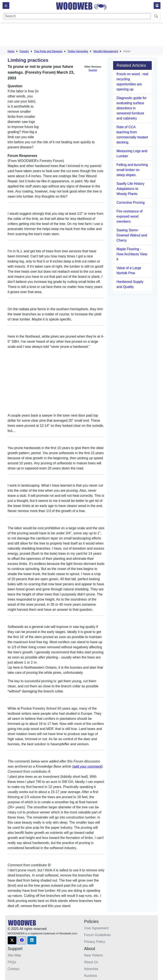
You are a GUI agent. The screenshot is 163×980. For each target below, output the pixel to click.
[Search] (77, 16)
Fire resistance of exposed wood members (130, 216)
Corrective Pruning (131, 203)
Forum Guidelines (97, 935)
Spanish (93, 70)
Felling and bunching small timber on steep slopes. (132, 170)
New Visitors (93, 955)
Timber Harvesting (78, 51)
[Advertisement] (85, 35)
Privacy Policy (95, 942)
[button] (12, 940)
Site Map (14, 955)
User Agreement (96, 928)
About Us (91, 962)
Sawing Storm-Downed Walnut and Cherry (132, 235)
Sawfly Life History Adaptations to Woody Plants (131, 189)
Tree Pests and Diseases (48, 51)
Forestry (24, 51)
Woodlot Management (106, 51)
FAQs (12, 962)
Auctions (91, 976)
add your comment (88, 766)
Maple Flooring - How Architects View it (132, 254)
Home (11, 51)
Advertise (91, 969)
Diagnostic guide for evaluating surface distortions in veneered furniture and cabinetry (131, 108)
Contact (13, 969)
